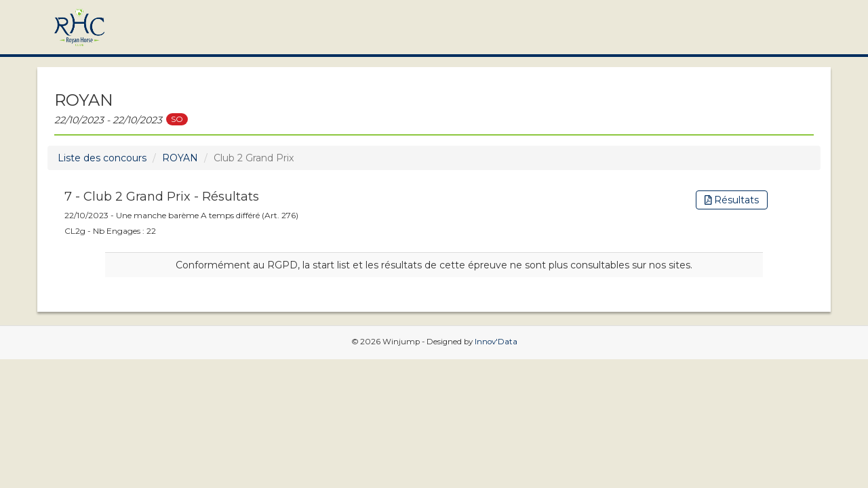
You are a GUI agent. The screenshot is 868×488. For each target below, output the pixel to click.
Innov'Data (496, 342)
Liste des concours (102, 158)
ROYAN (180, 158)
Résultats (732, 200)
